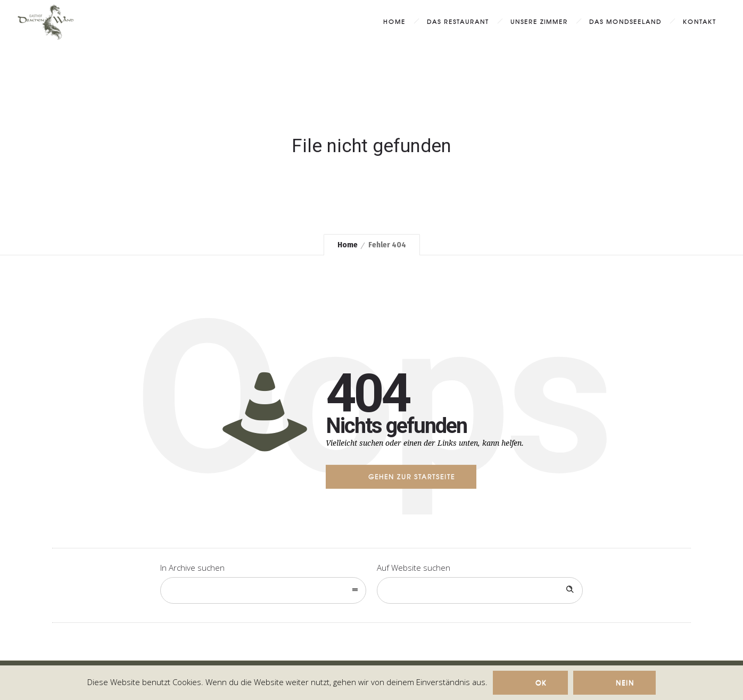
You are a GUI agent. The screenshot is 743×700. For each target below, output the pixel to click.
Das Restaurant (458, 21)
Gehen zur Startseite (412, 477)
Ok (541, 682)
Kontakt (700, 21)
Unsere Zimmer (539, 21)
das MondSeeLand (625, 21)
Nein (625, 682)
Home (394, 21)
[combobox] (263, 590)
